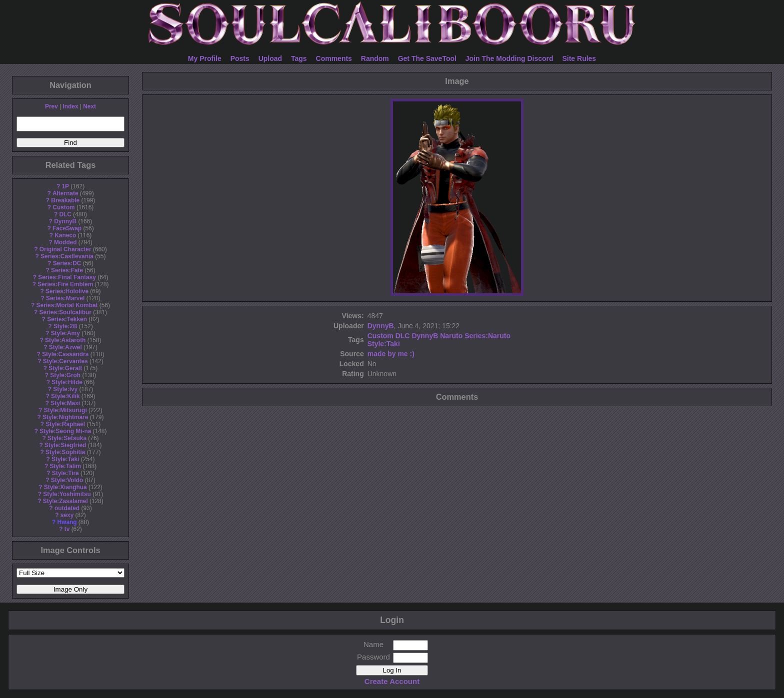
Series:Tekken (67, 319)
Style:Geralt (65, 368)
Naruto (451, 336)
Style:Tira (65, 473)
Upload (270, 58)
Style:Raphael (65, 424)
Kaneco (65, 235)
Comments (334, 58)
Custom (63, 207)
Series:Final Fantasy (67, 277)
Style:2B (65, 326)
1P (65, 186)
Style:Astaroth (65, 340)
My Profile (205, 58)
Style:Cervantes (65, 361)
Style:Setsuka (67, 438)
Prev (51, 106)
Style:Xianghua (65, 487)
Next (89, 106)
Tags (299, 58)
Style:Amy (65, 333)
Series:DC (67, 263)
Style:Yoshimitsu (67, 494)
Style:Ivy (65, 389)
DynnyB (65, 221)
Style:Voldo (67, 480)
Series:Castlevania (67, 256)
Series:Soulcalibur (65, 312)
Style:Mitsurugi (65, 410)
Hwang (67, 522)
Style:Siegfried (65, 445)
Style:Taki (65, 459)
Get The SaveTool (427, 58)
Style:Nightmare (65, 417)
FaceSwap (67, 228)
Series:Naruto (487, 336)
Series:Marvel (65, 298)
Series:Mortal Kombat (67, 305)
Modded (65, 242)
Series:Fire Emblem (65, 284)
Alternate (65, 193)
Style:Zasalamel (65, 501)
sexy (67, 515)
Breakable (65, 200)
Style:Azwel (65, 347)
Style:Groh (65, 375)
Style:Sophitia (65, 452)
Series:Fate (67, 270)
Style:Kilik (65, 396)
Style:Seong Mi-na (65, 431)
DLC (65, 214)
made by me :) (391, 354)
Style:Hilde (67, 382)
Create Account (392, 681)
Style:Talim (65, 466)
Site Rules (579, 58)
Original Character (65, 249)
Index (70, 106)
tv (67, 529)
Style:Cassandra (65, 354)
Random (375, 58)
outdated (67, 508)
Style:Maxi (65, 403)
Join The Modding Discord (509, 58)
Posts (240, 58)
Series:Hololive (67, 291)
